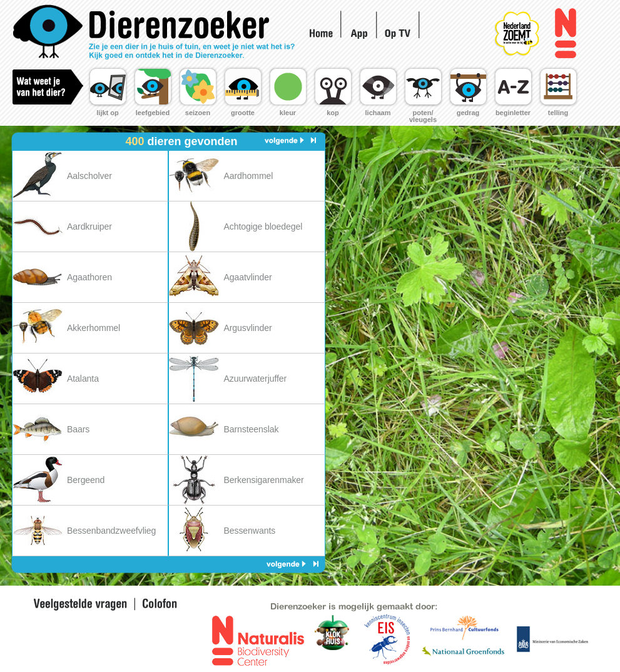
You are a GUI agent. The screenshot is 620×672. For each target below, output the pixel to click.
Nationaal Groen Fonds (462, 652)
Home (157, 33)
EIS (333, 640)
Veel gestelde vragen (80, 604)
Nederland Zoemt (531, 25)
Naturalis (565, 34)
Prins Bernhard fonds (464, 628)
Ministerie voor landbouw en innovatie (552, 639)
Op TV (399, 32)
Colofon (157, 604)
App (359, 33)
